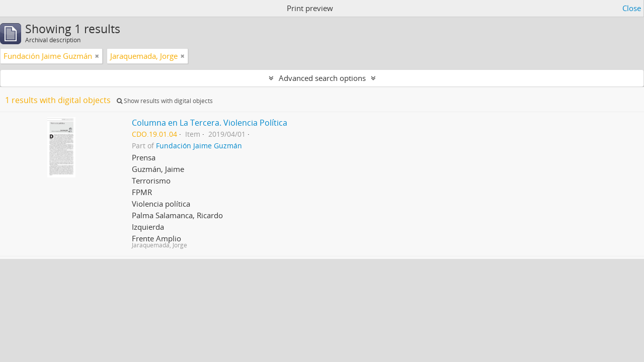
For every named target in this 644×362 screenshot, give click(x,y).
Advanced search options (322, 78)
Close (632, 8)
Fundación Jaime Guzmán (199, 146)
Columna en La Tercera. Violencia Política (210, 123)
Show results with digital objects (165, 101)
